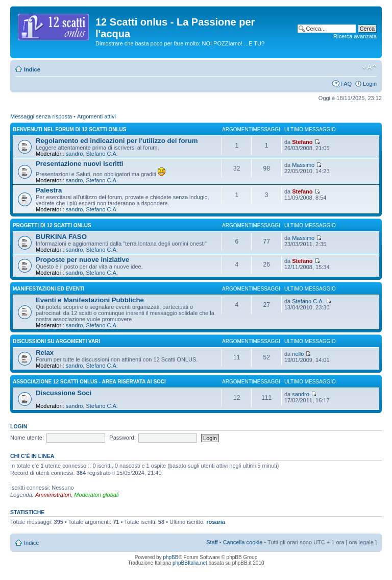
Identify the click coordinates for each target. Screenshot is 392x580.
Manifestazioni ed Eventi (48, 289)
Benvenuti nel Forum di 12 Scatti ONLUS (69, 129)
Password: (122, 438)
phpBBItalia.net (190, 563)
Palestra (49, 190)
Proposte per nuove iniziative (82, 260)
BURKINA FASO (61, 237)
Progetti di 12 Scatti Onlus (52, 225)
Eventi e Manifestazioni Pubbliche (90, 300)
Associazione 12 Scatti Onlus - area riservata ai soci (89, 382)
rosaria (216, 522)
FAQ (346, 84)
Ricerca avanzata (355, 36)
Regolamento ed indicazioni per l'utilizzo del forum (117, 141)
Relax (45, 353)
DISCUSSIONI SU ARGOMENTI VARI (56, 341)
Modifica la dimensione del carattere (369, 67)
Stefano (302, 142)
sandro (75, 154)
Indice (32, 69)
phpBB (170, 557)
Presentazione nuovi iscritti (79, 164)
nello (298, 354)
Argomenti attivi (96, 116)
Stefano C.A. (102, 154)
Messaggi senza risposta (41, 116)
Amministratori (53, 495)
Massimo (303, 165)
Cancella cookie (243, 542)
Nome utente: (27, 438)
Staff (212, 542)
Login (370, 84)
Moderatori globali (96, 495)
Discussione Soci (64, 393)
